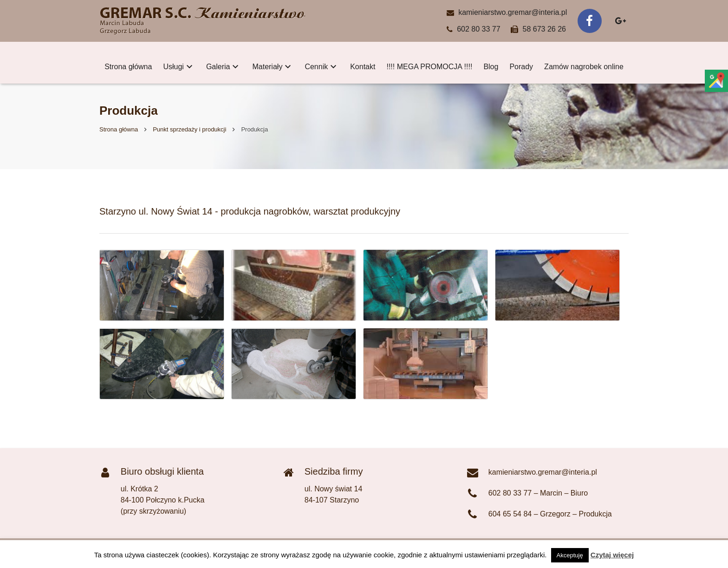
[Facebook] (590, 21)
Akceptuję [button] (570, 555)
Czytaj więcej (612, 555)
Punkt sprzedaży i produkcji (189, 129)
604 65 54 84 (510, 514)
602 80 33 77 (478, 29)
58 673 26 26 (544, 29)
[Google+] (620, 21)
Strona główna (119, 129)
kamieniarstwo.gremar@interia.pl (513, 12)
